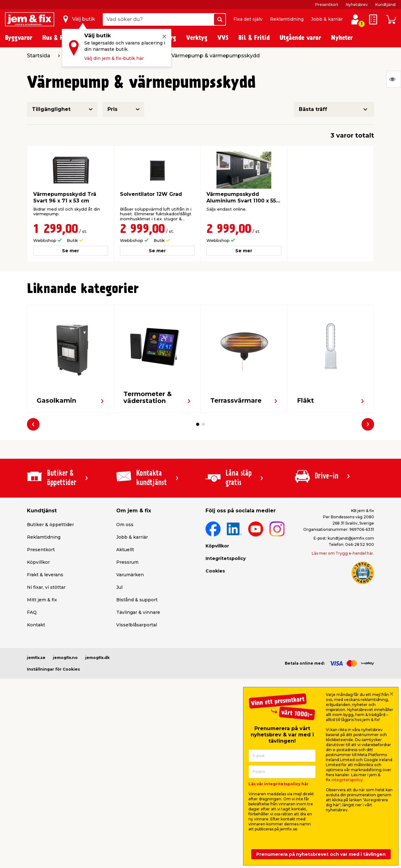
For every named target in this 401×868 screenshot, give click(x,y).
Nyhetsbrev (357, 5)
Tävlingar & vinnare (138, 612)
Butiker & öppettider (50, 525)
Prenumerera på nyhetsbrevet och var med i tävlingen (321, 854)
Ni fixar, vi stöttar (46, 587)
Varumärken (130, 575)
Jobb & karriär (327, 19)
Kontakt (36, 625)
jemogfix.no (65, 658)
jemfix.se (36, 658)
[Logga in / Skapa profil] (355, 19)
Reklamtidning (287, 19)
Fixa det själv (248, 19)
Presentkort (327, 5)
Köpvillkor (38, 562)
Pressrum (127, 562)
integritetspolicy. (348, 780)
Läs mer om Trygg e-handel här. (343, 553)
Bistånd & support (137, 600)
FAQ (32, 612)
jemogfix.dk (97, 658)
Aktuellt (125, 550)
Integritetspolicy (226, 558)
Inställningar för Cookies (53, 669)
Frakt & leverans (45, 575)
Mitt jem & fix (42, 600)
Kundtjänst (386, 5)
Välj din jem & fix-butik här (114, 58)
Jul (119, 587)
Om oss (125, 525)
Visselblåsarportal (137, 625)
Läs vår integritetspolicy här (279, 784)
